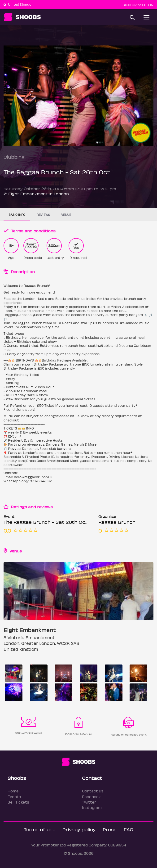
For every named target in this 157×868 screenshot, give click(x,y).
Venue (66, 215)
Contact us (93, 791)
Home (13, 791)
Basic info (17, 215)
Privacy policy (79, 829)
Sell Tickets (18, 802)
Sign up (130, 5)
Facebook (91, 797)
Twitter (89, 802)
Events (14, 797)
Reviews (43, 215)
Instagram (92, 807)
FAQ (129, 829)
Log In (148, 5)
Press (110, 829)
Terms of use (40, 829)
